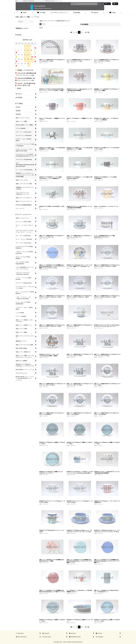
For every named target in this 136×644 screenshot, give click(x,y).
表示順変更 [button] (84, 24)
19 (86, 32)
